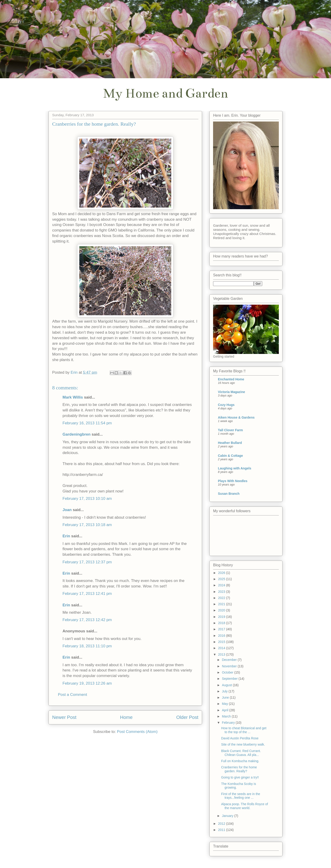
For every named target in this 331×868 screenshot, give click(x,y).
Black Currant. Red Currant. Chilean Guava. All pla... (241, 753)
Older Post (187, 717)
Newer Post (64, 717)
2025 (222, 579)
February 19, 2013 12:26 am (87, 683)
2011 (222, 830)
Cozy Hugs (226, 405)
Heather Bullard (230, 443)
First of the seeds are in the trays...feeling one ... (241, 796)
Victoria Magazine (231, 392)
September (230, 679)
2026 (222, 573)
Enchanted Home (231, 379)
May (225, 704)
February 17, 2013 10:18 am (87, 525)
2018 (222, 623)
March (227, 716)
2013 (222, 654)
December (230, 660)
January (228, 816)
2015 (222, 642)
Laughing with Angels (235, 468)
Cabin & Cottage (230, 456)
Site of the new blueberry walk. (243, 744)
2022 (222, 598)
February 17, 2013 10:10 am (87, 499)
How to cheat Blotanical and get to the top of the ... (244, 730)
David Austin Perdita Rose (240, 738)
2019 (222, 617)
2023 (222, 592)
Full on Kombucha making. (240, 761)
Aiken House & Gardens (236, 417)
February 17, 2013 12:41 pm (87, 594)
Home (126, 717)
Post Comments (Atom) (137, 732)
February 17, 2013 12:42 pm (87, 620)
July (225, 691)
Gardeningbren (77, 434)
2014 (222, 648)
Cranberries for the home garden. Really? (239, 769)
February (229, 723)
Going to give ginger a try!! (240, 777)
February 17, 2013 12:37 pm (87, 562)
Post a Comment (73, 695)
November (230, 666)
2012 (222, 824)
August (227, 685)
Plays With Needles (233, 481)
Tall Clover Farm (230, 430)
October (228, 672)
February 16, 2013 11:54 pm (87, 423)
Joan (67, 510)
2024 (222, 585)
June (226, 697)
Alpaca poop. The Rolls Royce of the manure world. (245, 806)
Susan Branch (229, 494)
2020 (222, 610)
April (225, 710)
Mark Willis (73, 397)
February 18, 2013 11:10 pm (87, 646)
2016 (222, 636)
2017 (222, 629)
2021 (222, 604)
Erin (66, 536)
